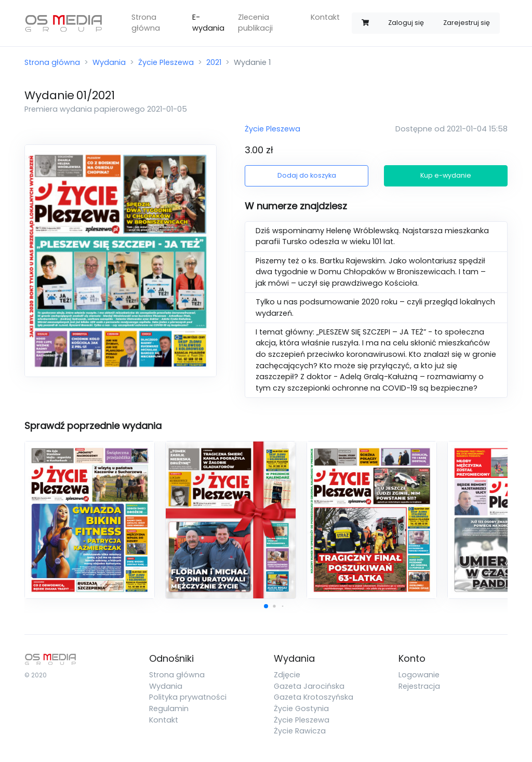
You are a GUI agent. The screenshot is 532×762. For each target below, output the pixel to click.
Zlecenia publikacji (255, 23)
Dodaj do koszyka (307, 175)
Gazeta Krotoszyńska (314, 697)
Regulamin (169, 708)
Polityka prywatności (188, 697)
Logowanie (419, 675)
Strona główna (146, 23)
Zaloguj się (406, 23)
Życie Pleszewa (166, 62)
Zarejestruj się (467, 23)
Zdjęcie (287, 675)
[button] (266, 606)
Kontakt (325, 17)
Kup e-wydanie (446, 175)
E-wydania (208, 23)
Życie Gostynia (301, 708)
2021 (214, 62)
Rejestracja (419, 686)
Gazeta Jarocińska (309, 686)
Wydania (109, 62)
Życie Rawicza (300, 731)
